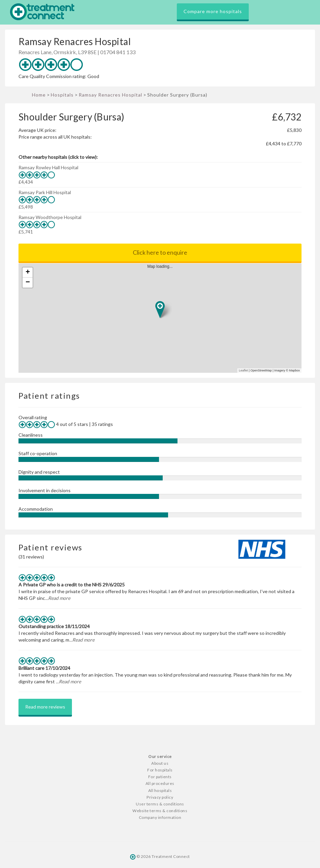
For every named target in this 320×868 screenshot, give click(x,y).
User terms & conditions (160, 804)
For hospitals (160, 770)
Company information (160, 817)
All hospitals (160, 790)
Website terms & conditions (160, 811)
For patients (160, 777)
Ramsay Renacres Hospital (110, 95)
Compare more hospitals (213, 11)
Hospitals (62, 95)
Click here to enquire (160, 252)
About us (160, 763)
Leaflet (244, 370)
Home (39, 95)
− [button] (28, 283)
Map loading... (163, 318)
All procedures (160, 783)
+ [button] (28, 273)
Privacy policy (160, 797)
